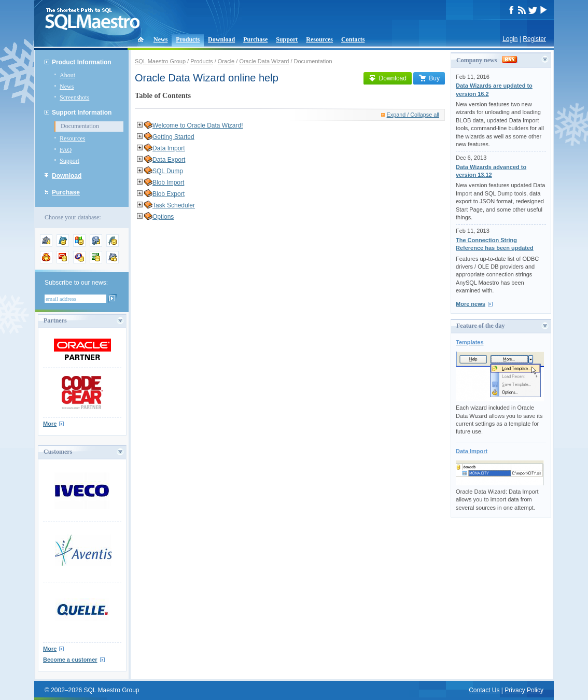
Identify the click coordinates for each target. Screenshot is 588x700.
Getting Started (173, 137)
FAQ (66, 150)
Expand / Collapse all (410, 115)
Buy (429, 78)
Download (221, 39)
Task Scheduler (174, 205)
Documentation (80, 126)
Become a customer (70, 660)
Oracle (226, 61)
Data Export (169, 160)
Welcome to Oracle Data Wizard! (198, 125)
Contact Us (484, 690)
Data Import (169, 148)
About (67, 75)
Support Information (82, 113)
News (160, 39)
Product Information (82, 62)
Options (163, 217)
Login (510, 39)
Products (188, 39)
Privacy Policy (524, 690)
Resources (319, 39)
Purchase (255, 39)
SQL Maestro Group (160, 61)
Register (534, 39)
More (50, 424)
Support (287, 39)
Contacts (353, 39)
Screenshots (74, 97)
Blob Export (169, 194)
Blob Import (168, 183)
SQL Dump (168, 171)
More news (471, 304)
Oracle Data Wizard (264, 61)
